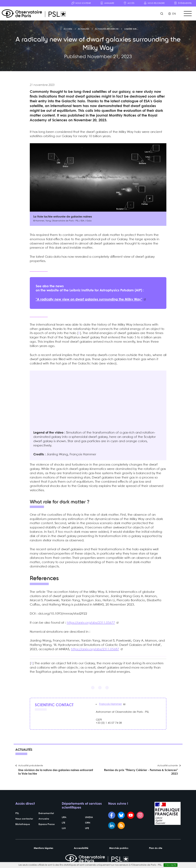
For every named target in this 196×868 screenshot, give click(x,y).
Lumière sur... (131, 29)
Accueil (68, 29)
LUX (64, 828)
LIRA (64, 817)
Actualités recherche (107, 29)
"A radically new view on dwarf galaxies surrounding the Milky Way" (89, 300)
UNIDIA (89, 817)
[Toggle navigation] (188, 14)
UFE (87, 828)
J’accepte (171, 865)
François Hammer (110, 704)
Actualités (84, 29)
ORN (88, 823)
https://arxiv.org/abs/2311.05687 (95, 649)
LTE (63, 823)
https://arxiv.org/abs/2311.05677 (91, 623)
